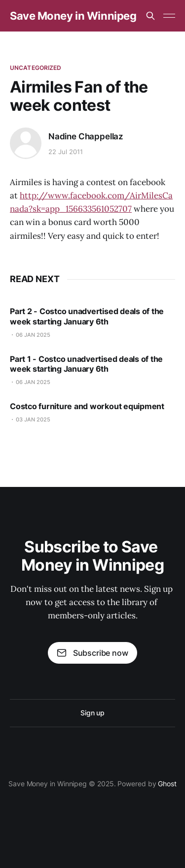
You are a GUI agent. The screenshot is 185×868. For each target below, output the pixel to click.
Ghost (167, 784)
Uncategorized (36, 68)
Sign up (92, 713)
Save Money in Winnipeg (73, 16)
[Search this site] (150, 16)
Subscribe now (92, 653)
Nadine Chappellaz (86, 136)
